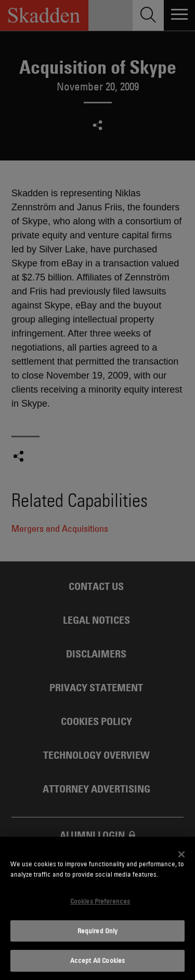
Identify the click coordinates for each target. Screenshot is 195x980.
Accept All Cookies (97, 960)
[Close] (181, 854)
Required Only (98, 931)
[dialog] (97, 908)
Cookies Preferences (100, 901)
